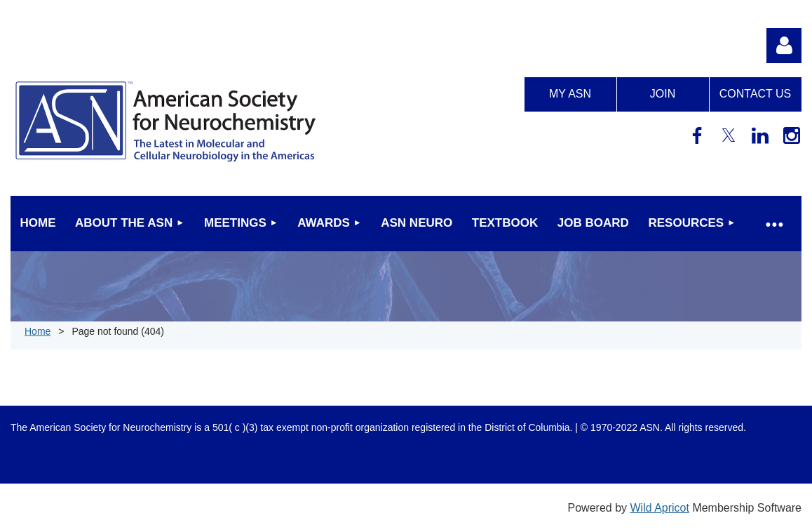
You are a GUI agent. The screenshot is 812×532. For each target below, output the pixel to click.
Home (38, 331)
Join (663, 94)
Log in (784, 46)
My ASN (570, 94)
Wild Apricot (659, 508)
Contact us (756, 94)
